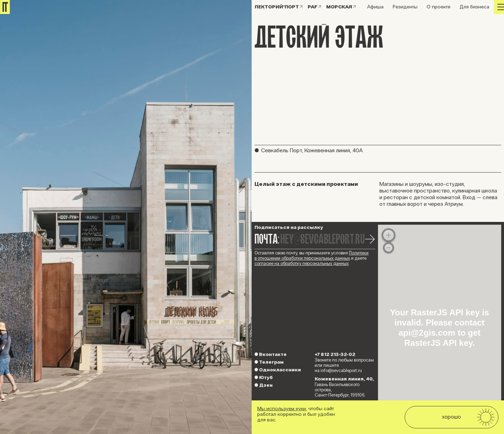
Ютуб (264, 377)
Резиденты (405, 7)
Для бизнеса (474, 7)
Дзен (264, 385)
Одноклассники (278, 370)
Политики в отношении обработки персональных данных (311, 256)
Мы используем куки (282, 409)
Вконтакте (271, 354)
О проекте (439, 7)
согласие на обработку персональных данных (302, 264)
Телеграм (269, 362)
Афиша (375, 7)
